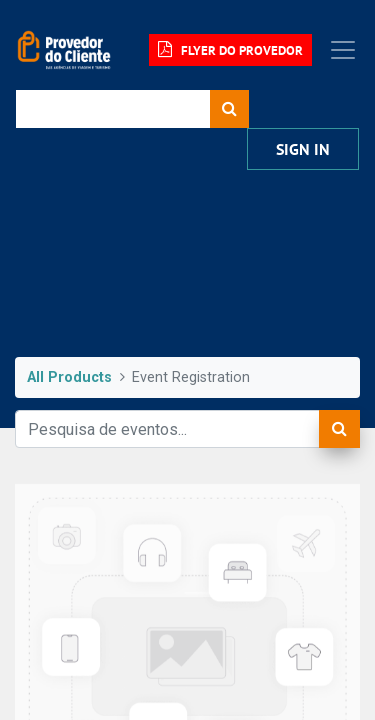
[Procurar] (229, 109)
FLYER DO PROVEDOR (230, 50)
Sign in (303, 149)
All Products (69, 377)
